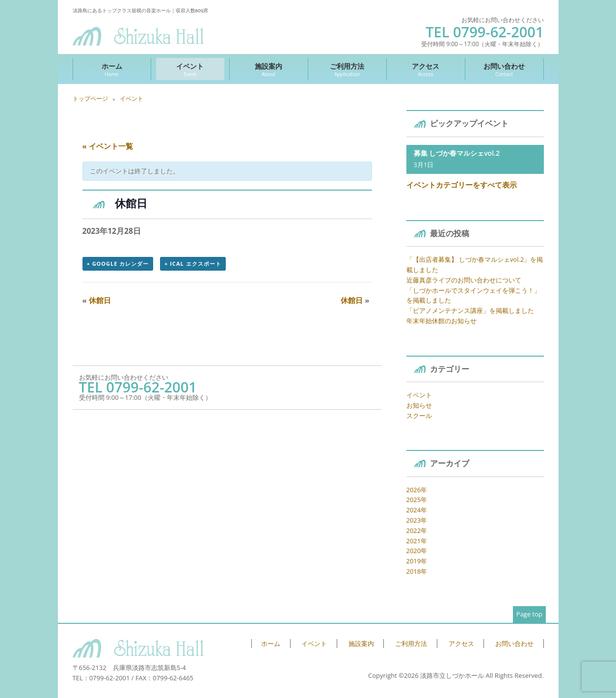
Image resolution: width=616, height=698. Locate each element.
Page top (529, 614)
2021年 (417, 541)
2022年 (417, 530)
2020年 (417, 551)
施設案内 (269, 70)
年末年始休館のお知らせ (442, 321)
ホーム (112, 70)
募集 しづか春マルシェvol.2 (457, 153)
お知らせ (419, 405)
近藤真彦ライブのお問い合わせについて (464, 280)
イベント (190, 70)
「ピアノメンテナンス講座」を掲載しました (470, 310)
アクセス (426, 70)
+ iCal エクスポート (193, 264)
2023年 (417, 520)
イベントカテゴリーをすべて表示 (462, 185)
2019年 (417, 561)
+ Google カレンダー (118, 264)
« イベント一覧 (108, 146)
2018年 (417, 571)
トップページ (90, 98)
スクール (419, 416)
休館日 (97, 300)
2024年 (417, 510)
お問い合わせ (504, 70)
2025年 (417, 500)
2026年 (417, 490)
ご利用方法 (347, 70)
